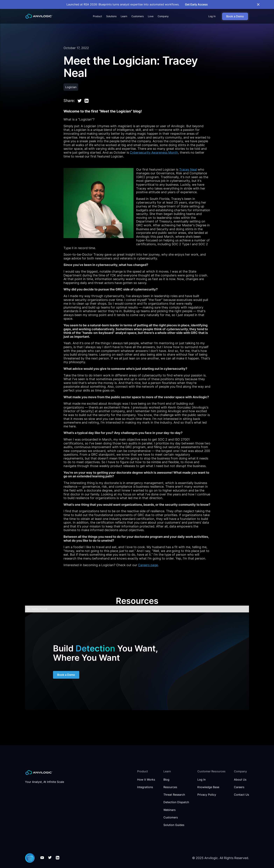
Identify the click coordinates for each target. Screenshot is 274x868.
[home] (39, 16)
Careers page (148, 565)
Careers (239, 787)
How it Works (146, 780)
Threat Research (174, 795)
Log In (212, 16)
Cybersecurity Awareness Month (154, 152)
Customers (138, 16)
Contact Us (241, 795)
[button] (97, 16)
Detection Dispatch (176, 802)
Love (151, 16)
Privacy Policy (207, 795)
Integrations (145, 787)
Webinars (169, 810)
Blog (166, 780)
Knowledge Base (208, 787)
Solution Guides (174, 825)
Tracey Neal (188, 169)
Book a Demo (66, 675)
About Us (240, 780)
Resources (170, 787)
